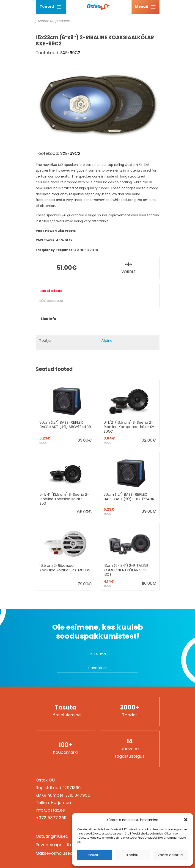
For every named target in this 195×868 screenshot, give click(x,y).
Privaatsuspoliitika (54, 845)
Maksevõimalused (54, 853)
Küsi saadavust (51, 301)
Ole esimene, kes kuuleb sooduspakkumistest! (98, 632)
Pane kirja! (97, 668)
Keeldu (132, 855)
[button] (186, 820)
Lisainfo (49, 319)
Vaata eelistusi (170, 855)
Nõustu (95, 855)
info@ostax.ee (50, 810)
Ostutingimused (52, 836)
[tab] (98, 319)
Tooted (51, 7)
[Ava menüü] (146, 7)
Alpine (107, 341)
